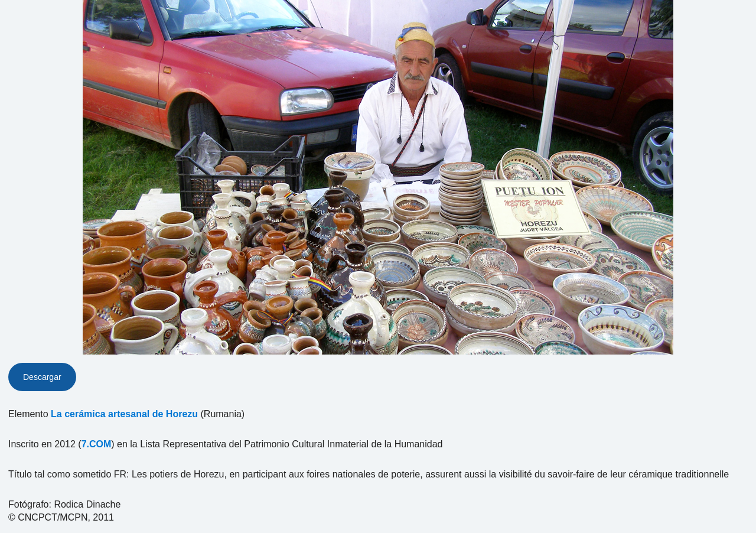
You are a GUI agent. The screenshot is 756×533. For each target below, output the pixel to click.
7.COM (97, 444)
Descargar (42, 377)
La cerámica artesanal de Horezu (124, 414)
